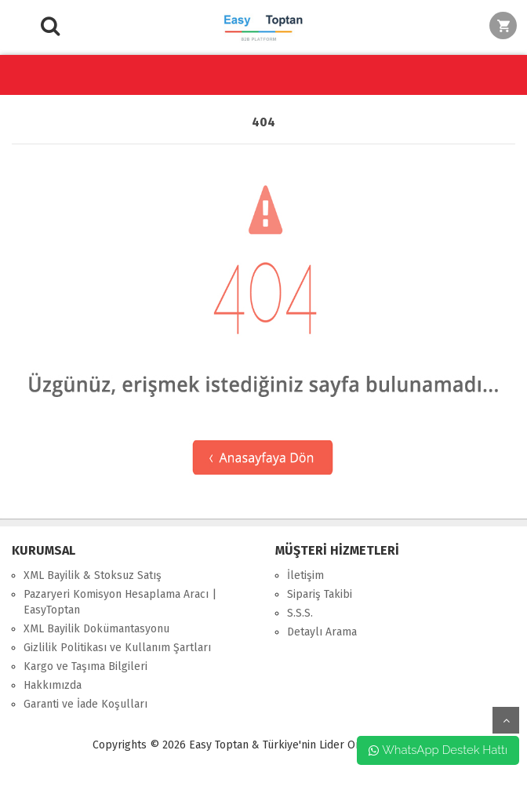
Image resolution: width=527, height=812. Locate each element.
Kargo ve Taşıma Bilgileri (85, 666)
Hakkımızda (53, 685)
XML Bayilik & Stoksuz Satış (93, 575)
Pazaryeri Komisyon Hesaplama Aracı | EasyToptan (120, 602)
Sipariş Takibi (320, 594)
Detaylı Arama (322, 632)
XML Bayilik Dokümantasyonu (96, 629)
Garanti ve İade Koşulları (85, 704)
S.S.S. (300, 613)
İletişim (305, 575)
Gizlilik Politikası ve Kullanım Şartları (117, 648)
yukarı (506, 720)
